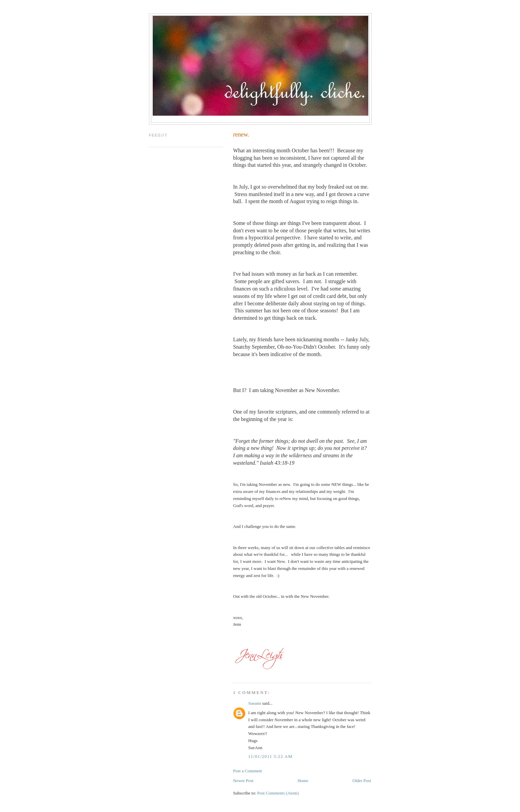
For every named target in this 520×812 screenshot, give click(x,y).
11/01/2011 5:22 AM (270, 756)
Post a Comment (248, 771)
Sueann (255, 703)
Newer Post (243, 781)
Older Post (362, 781)
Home (303, 781)
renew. (241, 134)
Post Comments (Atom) (278, 793)
